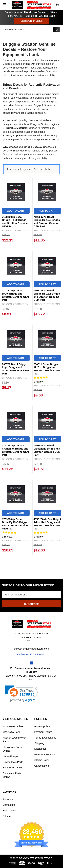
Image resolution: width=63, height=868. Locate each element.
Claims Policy (42, 760)
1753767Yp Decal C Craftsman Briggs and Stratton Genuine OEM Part (15, 450)
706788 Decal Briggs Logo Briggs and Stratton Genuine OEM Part (15, 369)
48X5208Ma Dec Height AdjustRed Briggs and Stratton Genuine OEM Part (47, 524)
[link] (21, 694)
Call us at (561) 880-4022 (40, 16)
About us (8, 799)
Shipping (39, 743)
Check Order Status (32, 21)
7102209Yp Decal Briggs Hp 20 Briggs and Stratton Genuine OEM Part (15, 222)
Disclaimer (40, 749)
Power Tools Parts (13, 762)
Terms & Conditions (45, 738)
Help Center (10, 810)
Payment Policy (43, 732)
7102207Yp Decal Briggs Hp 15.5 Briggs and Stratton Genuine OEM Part (47, 222)
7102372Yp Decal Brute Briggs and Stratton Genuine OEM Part (15, 295)
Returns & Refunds (45, 754)
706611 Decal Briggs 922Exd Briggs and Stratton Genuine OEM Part (47, 369)
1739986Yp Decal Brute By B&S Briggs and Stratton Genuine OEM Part (15, 524)
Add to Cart (16, 211)
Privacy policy (42, 726)
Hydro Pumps (10, 756)
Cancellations (42, 766)
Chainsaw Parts (12, 732)
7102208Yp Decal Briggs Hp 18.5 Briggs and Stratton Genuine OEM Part (47, 295)
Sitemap (7, 816)
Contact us (9, 805)
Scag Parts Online (13, 767)
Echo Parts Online (13, 726)
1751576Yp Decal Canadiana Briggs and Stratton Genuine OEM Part (47, 450)
